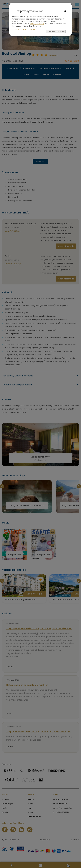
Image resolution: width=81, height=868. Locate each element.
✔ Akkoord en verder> (56, 32)
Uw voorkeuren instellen (25, 30)
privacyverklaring (37, 24)
